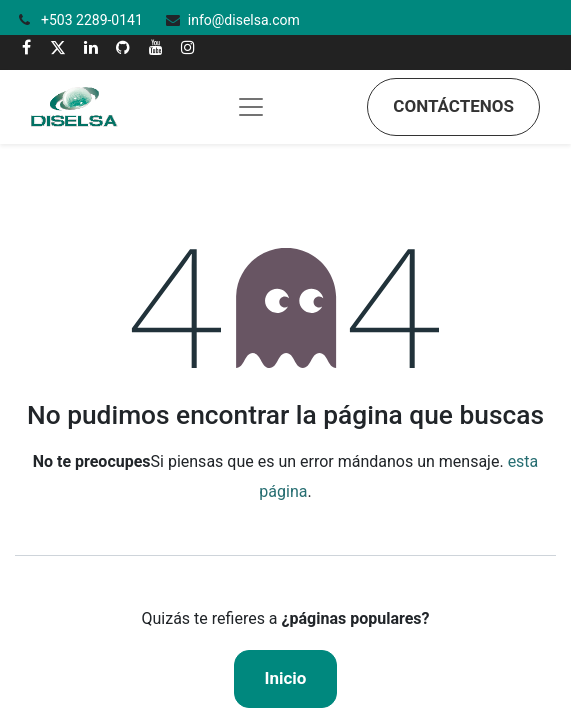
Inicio (286, 678)
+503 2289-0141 (93, 20)
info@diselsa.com (244, 20)
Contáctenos (453, 106)
